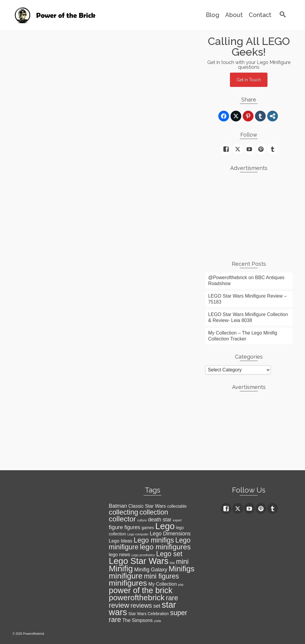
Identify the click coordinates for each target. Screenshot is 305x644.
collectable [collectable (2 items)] (177, 506)
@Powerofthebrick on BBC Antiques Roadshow (246, 280)
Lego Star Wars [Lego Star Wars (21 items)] (139, 561)
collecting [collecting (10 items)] (123, 512)
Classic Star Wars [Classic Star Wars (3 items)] (147, 506)
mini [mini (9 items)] (182, 562)
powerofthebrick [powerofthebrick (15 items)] (137, 598)
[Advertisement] (249, 214)
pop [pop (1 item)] (181, 584)
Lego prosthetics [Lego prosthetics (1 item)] (143, 555)
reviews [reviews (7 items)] (141, 605)
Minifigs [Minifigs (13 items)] (182, 569)
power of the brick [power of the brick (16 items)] (140, 590)
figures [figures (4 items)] (132, 527)
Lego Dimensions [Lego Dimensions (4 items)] (170, 534)
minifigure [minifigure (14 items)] (126, 576)
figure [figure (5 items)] (116, 527)
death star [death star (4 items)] (160, 520)
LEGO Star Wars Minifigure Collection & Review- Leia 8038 (248, 317)
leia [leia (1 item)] (172, 563)
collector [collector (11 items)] (122, 519)
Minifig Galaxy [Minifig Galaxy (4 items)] (151, 570)
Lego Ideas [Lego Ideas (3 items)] (120, 541)
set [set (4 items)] (157, 606)
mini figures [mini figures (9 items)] (161, 576)
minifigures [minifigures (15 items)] (128, 583)
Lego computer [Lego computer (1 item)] (138, 534)
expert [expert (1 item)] (177, 520)
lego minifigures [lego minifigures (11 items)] (165, 547)
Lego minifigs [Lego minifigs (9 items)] (154, 540)
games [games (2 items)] (148, 528)
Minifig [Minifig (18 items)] (121, 569)
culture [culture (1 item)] (142, 520)
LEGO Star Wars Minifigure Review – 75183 (247, 299)
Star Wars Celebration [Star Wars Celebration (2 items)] (149, 614)
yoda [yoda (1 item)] (157, 621)
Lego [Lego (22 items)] (165, 526)
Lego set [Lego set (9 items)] (169, 554)
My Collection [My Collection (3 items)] (163, 584)
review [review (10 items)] (119, 605)
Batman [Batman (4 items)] (118, 506)
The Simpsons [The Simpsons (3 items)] (138, 620)
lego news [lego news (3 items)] (119, 555)
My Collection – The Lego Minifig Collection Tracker (243, 336)
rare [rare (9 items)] (172, 598)
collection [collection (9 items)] (154, 512)
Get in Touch (249, 80)
